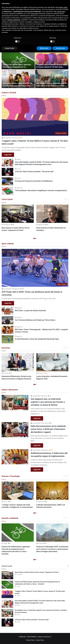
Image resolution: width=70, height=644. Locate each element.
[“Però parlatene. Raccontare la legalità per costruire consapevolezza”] (8, 191)
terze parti (34, 14)
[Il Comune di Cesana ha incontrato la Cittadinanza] (8, 181)
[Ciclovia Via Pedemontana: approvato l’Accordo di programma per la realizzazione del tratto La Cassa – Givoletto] (18, 60)
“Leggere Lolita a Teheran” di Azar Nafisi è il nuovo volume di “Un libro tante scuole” (52, 67)
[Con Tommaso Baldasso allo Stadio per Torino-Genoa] (8, 320)
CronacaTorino (7, 138)
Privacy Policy (30, 640)
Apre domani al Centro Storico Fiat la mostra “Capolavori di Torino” (37, 572)
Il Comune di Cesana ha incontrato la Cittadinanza (34, 181)
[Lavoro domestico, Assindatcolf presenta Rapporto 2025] (52, 362)
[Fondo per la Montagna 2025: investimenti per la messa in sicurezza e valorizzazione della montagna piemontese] (52, 532)
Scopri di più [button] (10, 48)
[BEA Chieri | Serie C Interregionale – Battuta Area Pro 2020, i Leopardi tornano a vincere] (8, 330)
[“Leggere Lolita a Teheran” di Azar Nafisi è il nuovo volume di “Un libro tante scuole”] (52, 60)
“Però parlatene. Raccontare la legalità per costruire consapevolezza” (41, 190)
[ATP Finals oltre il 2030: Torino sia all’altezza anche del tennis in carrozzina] (35, 268)
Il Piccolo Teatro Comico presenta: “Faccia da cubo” (34, 172)
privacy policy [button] (63, 7)
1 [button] (34, 238)
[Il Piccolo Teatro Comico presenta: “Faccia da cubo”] (8, 172)
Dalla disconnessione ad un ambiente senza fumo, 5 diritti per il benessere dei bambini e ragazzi (48, 429)
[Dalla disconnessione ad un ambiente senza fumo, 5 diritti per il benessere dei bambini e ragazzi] (15, 430)
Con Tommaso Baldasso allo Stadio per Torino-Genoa (35, 320)
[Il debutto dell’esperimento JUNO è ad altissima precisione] (52, 491)
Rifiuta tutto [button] (44, 48)
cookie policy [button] (61, 11)
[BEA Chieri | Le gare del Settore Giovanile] (8, 311)
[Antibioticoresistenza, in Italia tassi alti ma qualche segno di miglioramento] (15, 457)
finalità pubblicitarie (14, 20)
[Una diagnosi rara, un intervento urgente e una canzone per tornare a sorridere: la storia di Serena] (52, 79)
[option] (18, 218)
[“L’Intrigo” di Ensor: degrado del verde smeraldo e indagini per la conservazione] (18, 491)
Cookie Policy (40, 640)
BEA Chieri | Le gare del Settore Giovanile (30, 311)
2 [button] (36, 238)
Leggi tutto (8, 155)
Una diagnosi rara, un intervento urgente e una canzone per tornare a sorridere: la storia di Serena (52, 86)
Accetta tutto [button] (60, 48)
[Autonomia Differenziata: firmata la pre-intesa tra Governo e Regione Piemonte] (18, 362)
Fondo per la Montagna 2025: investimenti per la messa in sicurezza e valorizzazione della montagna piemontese (52, 549)
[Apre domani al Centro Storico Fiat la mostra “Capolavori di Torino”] (18, 214)
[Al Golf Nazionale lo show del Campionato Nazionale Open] (8, 339)
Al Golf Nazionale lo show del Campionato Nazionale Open (37, 339)
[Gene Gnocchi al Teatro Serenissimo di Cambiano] (52, 214)
